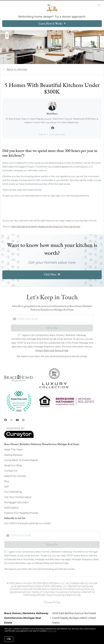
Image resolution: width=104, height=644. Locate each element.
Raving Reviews (13, 455)
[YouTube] (17, 420)
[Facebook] (6, 420)
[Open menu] (100, 35)
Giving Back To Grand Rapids (21, 460)
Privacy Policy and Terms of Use (52, 350)
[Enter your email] (55, 319)
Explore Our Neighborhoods (21, 513)
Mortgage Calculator (17, 502)
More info (52, 631)
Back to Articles (17, 70)
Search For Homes (15, 476)
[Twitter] (11, 420)
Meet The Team (14, 450)
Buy (7, 481)
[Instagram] (23, 420)
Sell (6, 487)
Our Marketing (13, 492)
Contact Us (11, 471)
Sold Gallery (11, 508)
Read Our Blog (13, 465)
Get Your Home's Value (18, 497)
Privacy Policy (52, 602)
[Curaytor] (19, 437)
